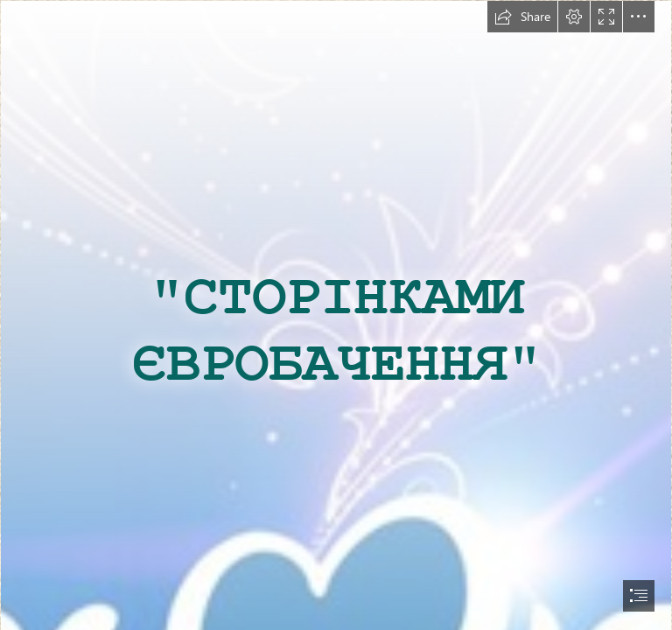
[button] (522, 17)
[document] (336, 315)
